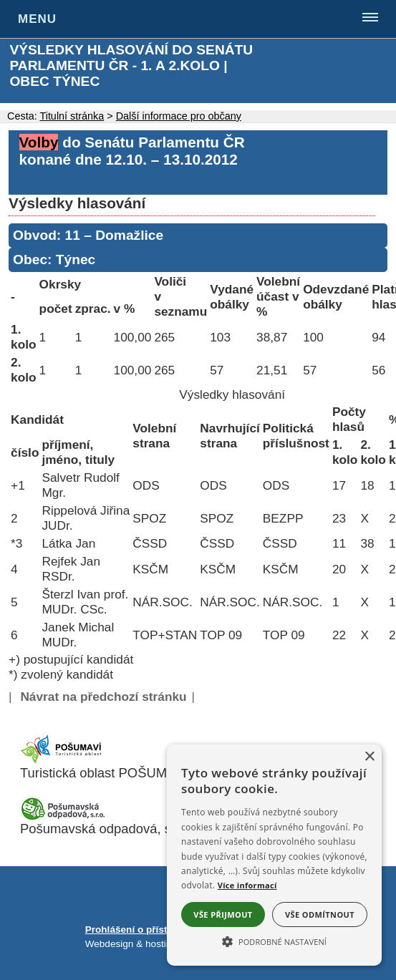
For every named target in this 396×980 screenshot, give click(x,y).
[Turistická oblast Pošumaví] (63, 761)
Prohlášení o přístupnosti (144, 930)
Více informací (247, 885)
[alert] (274, 855)
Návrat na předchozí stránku (103, 697)
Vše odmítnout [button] (320, 914)
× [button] (369, 757)
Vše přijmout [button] (223, 914)
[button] (274, 941)
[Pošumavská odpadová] (63, 816)
